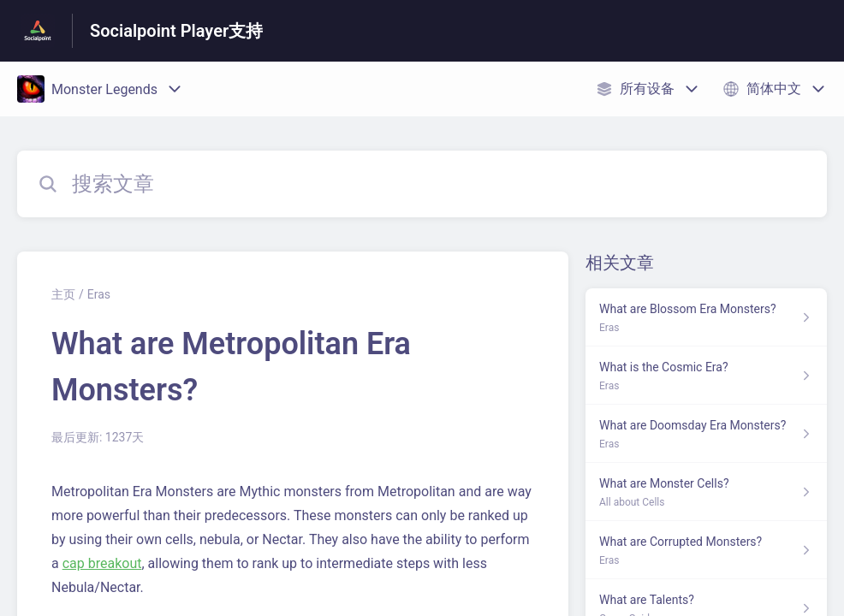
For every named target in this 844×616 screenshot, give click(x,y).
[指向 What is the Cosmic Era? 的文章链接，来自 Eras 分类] (706, 376)
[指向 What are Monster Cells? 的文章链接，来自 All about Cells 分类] (706, 492)
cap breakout (102, 563)
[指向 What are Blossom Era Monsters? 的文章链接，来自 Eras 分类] (706, 317)
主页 (63, 294)
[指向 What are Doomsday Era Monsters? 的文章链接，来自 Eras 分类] (706, 434)
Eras (99, 294)
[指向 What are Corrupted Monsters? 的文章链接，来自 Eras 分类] (706, 550)
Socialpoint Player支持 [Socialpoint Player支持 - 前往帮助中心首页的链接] (176, 31)
